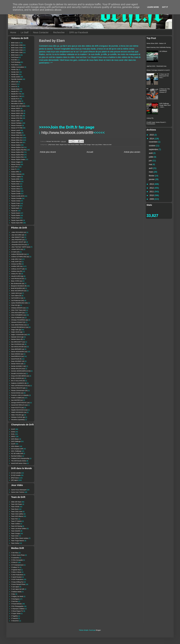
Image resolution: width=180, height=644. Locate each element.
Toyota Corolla (16, 194)
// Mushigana (15, 599)
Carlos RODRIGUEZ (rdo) (19, 303)
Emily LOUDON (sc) (18, 378)
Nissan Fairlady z (17, 123)
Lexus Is (14, 84)
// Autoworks (15, 558)
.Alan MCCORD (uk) (18, 235)
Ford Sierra (15, 65)
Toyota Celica (15, 189)
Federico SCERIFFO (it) (19, 383)
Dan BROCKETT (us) (18, 342)
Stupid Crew (63, 145)
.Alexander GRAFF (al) (18, 242)
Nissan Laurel (16, 130)
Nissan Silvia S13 (17, 138)
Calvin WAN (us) (16, 293)
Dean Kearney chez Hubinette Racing (159, 47)
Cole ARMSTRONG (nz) (19, 325)
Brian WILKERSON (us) (19, 291)
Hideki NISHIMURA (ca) (19, 412)
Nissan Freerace (16, 125)
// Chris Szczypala (17, 560)
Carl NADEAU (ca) (17, 298)
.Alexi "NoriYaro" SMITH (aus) (21, 247)
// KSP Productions (17, 579)
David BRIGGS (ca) (17, 356)
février (152, 176)
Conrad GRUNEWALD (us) (20, 327)
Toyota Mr (14, 211)
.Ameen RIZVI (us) (17, 249)
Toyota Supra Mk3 (17, 220)
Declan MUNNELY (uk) (18, 366)
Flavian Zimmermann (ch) (19, 391)
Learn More (153, 7)
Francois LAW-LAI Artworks (20, 395)
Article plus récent (48, 152)
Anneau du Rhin (16, 264)
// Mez (13, 594)
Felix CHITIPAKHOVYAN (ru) (20, 386)
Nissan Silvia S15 (17, 142)
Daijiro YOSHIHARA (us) (19, 335)
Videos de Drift (107, 145)
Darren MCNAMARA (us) (19, 352)
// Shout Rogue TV (17, 611)
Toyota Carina (16, 186)
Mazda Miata (15, 89)
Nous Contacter (41, 32)
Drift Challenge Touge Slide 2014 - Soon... (165, 105)
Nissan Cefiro (15, 121)
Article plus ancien (132, 152)
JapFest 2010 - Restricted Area (156, 66)
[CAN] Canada (16, 475)
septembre (154, 149)
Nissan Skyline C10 (17, 147)
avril (151, 168)
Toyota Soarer (16, 213)
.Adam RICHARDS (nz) (19, 232)
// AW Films (15, 553)
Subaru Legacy (16, 177)
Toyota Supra (15, 218)
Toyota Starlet (16, 215)
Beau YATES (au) (17, 281)
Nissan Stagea (16, 162)
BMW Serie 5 (15, 55)
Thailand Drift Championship (20, 458)
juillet (151, 157)
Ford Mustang (16, 62)
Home (13, 32)
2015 (152, 135)
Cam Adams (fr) (16, 296)
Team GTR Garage (85, 145)
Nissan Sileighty (16, 133)
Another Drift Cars (17, 266)
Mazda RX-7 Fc (16, 94)
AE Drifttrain (163, 51)
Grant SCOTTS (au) (18, 408)
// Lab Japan (15, 587)
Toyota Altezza (16, 181)
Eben (58, 145)
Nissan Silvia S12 (17, 135)
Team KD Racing (17, 526)
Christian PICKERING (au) (20, 320)
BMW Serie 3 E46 (17, 50)
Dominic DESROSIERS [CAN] (21, 371)
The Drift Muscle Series (19, 461)
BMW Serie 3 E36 (17, 48)
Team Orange (16, 533)
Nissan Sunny (16, 164)
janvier (152, 179)
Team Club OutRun (17, 514)
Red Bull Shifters (16, 456)
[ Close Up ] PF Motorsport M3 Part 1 (164, 76)
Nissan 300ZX (16, 108)
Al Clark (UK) (15, 252)
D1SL (13, 434)
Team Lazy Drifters (97, 145)
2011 (152, 192)
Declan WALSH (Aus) (18, 369)
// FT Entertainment (17, 565)
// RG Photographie (17, 606)
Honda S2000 (16, 77)
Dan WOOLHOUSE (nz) (19, 347)
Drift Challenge (16, 441)
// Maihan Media (16, 592)
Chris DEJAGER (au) (18, 313)
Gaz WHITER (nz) (17, 400)
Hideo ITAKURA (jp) (17, 415)
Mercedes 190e (16, 101)
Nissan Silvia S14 (17, 140)
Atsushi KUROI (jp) (17, 276)
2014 (152, 139)
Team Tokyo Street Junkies (20, 538)
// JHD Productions (17, 575)
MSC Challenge (16, 451)
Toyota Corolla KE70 (18, 196)
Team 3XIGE (15, 507)
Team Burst (15, 509)
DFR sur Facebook (79, 32)
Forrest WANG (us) (17, 393)
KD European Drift (17, 449)
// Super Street (16, 613)
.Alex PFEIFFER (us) (18, 240)
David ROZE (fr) (16, 359)
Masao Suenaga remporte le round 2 (158, 70)
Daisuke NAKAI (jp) (17, 337)
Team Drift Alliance (17, 516)
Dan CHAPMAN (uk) (18, 344)
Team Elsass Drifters (73, 145)
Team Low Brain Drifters (19, 529)
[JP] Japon (15, 480)
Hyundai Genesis (17, 79)
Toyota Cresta (16, 201)
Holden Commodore (18, 67)
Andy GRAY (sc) (16, 259)
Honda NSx (15, 74)
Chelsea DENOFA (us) (18, 308)
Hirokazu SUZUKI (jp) (18, 417)
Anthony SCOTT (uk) (18, 269)
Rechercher (59, 32)
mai (151, 164)
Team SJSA (15, 536)
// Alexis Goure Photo (18, 555)
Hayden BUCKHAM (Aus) (19, 410)
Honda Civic (15, 72)
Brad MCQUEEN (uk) (18, 288)
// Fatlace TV (15, 567)
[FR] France (52, 145)
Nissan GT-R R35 (17, 128)
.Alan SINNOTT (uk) (18, 237)
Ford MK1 (14, 60)
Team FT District (16, 521)
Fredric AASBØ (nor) (18, 398)
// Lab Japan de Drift (18, 589)
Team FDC (15, 519)
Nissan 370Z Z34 (17, 118)
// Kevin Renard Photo (18, 584)
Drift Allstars (15, 439)
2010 (152, 195)
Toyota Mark (15, 208)
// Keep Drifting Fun (17, 582)
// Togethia (14, 616)
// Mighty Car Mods (17, 596)
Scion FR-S (15, 167)
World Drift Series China (19, 463)
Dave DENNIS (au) (17, 354)
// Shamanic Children (18, 609)
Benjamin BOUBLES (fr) (19, 286)
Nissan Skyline (16, 145)
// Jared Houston (16, 577)
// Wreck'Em (15, 621)
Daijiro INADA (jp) (17, 332)
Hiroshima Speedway (18, 420)
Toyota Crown (16, 203)
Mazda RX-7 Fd (16, 96)
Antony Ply (150, 118)
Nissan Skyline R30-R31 (19, 150)
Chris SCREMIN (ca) (18, 318)
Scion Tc (14, 169)
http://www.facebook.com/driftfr (68, 133)
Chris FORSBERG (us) (18, 315)
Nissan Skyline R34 (17, 157)
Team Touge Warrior (18, 541)
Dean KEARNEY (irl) (18, 361)
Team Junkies (16, 524)
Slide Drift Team (16, 502)
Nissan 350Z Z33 (17, 116)
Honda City (15, 69)
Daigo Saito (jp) (16, 330)
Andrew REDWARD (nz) (19, 254)
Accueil (90, 152)
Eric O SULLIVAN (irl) (18, 381)
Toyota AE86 (15, 179)
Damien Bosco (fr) (17, 339)
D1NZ (13, 432)
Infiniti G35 (15, 82)
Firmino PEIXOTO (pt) (18, 388)
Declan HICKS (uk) (17, 364)
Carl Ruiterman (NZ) (18, 301)
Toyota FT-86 (15, 206)
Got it (165, 7)
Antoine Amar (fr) (17, 271)
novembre (153, 142)
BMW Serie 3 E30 (17, 45)
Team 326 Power (17, 504)
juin (151, 161)
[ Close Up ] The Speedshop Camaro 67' (165, 91)
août (151, 153)
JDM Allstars (15, 446)
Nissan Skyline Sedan (18, 159)
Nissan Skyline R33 (17, 155)
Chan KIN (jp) (16, 305)
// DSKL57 (14, 562)
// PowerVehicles (16, 604)
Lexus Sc (14, 87)
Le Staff (25, 32)
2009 (152, 199)
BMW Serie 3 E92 (17, 52)
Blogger (98, 630)
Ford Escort (15, 57)
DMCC (13, 436)
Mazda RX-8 (15, 99)
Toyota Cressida (16, 198)
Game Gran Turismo (18, 492)
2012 (152, 188)
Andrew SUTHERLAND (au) (20, 257)
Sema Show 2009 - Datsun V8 (156, 43)
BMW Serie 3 (15, 43)
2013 (152, 184)
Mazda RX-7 (15, 91)
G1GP (13, 444)
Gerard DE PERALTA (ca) (19, 405)
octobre (152, 146)
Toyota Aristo (15, 184)
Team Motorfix (16, 531)
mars (151, 172)
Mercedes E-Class (17, 104)
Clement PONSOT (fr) (18, 322)
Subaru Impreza (16, 174)
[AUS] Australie (16, 473)
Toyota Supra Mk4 (17, 223)
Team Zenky (15, 543)
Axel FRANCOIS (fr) (18, 279)
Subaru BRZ (15, 172)
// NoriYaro (14, 601)
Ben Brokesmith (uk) (18, 284)
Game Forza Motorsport (19, 490)
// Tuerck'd (14, 618)
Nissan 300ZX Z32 (17, 113)
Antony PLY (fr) (16, 274)
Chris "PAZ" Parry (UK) (18, 310)
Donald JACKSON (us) (18, 374)
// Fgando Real (16, 570)
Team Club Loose (17, 512)
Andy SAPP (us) (16, 262)
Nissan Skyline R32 (17, 152)
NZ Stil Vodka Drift (17, 454)
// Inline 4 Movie (16, 572)
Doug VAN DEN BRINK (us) (20, 376)
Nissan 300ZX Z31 (17, 111)
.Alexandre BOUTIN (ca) (19, 245)
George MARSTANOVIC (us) (20, 403)
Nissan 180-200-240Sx (18, 106)
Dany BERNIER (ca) (18, 349)
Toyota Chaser (16, 191)
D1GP (13, 429)
